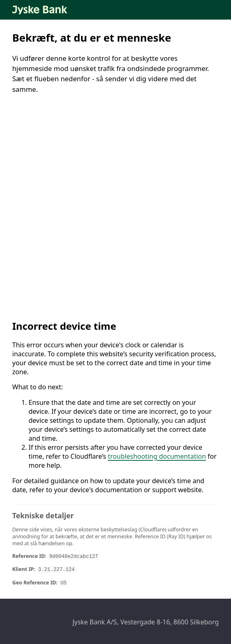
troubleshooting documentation (157, 456)
